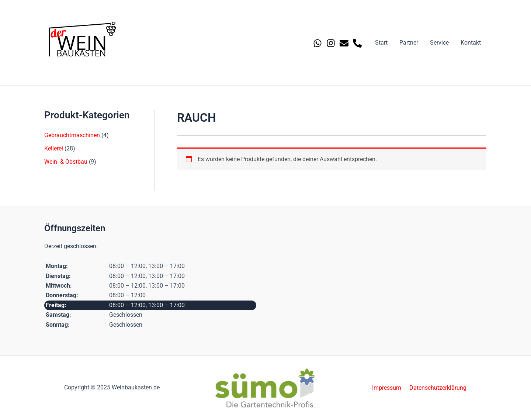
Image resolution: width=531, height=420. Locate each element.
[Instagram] (331, 43)
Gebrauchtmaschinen (72, 135)
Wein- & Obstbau (66, 162)
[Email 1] (344, 43)
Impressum (388, 387)
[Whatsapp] (317, 43)
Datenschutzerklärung (437, 387)
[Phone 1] (357, 43)
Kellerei (54, 148)
